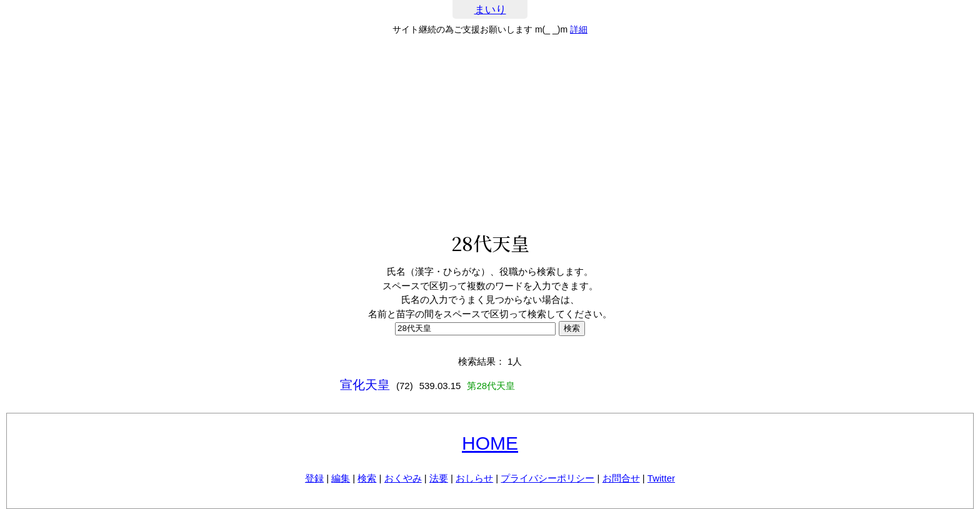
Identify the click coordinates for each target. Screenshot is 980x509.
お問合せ (621, 478)
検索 (367, 478)
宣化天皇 (365, 385)
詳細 (579, 29)
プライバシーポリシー (547, 478)
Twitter (661, 478)
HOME (490, 443)
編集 (341, 478)
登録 (314, 478)
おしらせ (474, 478)
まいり (490, 10)
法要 (439, 478)
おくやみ (403, 478)
